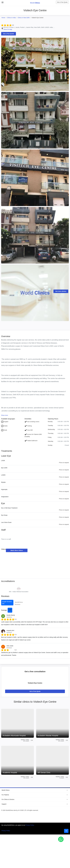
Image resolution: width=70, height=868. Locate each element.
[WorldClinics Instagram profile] (58, 815)
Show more (5, 415)
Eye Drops (4, 515)
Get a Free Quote (62, 2)
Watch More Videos (17, 551)
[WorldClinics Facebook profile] (54, 815)
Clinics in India (11, 18)
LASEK (3, 475)
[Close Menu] (2, 2)
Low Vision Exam (6, 523)
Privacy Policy (30, 825)
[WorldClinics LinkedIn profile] (66, 815)
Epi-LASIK (4, 468)
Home (3, 18)
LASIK (3, 461)
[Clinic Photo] (35, 64)
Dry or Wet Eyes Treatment (9, 508)
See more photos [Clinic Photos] (61, 291)
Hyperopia (4, 489)
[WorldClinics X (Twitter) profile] (62, 815)
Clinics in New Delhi (24, 18)
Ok (66, 831)
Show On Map (8, 29)
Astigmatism (5, 497)
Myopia (3, 482)
